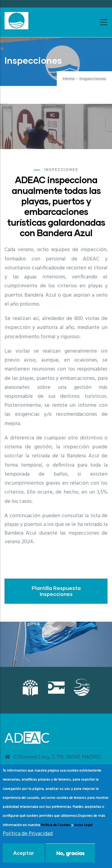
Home (69, 79)
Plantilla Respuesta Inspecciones (56, 591)
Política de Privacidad (28, 834)
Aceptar (24, 853)
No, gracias (70, 853)
